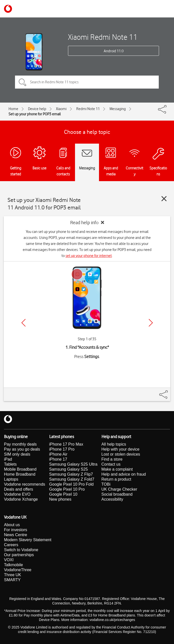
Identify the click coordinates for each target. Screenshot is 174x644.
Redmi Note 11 (88, 109)
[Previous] (23, 323)
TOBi (106, 484)
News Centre (15, 535)
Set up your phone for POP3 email (35, 114)
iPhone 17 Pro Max (66, 444)
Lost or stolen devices (121, 454)
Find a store (112, 459)
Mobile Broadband (20, 469)
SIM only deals (17, 454)
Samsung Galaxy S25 (69, 469)
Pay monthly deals (20, 444)
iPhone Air (58, 454)
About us (12, 525)
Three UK (12, 575)
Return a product (116, 479)
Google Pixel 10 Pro (67, 489)
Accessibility (112, 499)
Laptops (11, 479)
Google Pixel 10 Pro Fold (71, 484)
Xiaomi (61, 109)
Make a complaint (117, 469)
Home (13, 109)
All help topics (114, 444)
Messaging (118, 109)
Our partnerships (19, 555)
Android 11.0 (114, 51)
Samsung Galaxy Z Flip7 (71, 474)
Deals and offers (18, 489)
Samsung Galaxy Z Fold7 (72, 479)
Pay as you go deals (22, 449)
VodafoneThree (18, 570)
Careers (11, 545)
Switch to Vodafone (21, 550)
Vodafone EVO (17, 494)
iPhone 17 (58, 459)
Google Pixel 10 (63, 494)
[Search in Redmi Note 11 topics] (87, 82)
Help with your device (120, 449)
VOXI (9, 560)
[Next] (151, 323)
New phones (60, 499)
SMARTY (12, 580)
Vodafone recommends (25, 484)
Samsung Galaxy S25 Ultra (73, 464)
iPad (8, 459)
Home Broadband (20, 474)
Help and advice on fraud (124, 474)
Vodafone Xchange (21, 499)
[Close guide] (164, 199)
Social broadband (117, 494)
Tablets (10, 464)
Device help (37, 109)
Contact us (111, 464)
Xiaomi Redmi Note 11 (103, 37)
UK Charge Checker (119, 489)
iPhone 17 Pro (62, 449)
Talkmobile (13, 565)
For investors (15, 530)
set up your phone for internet (89, 256)
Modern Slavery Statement (28, 540)
